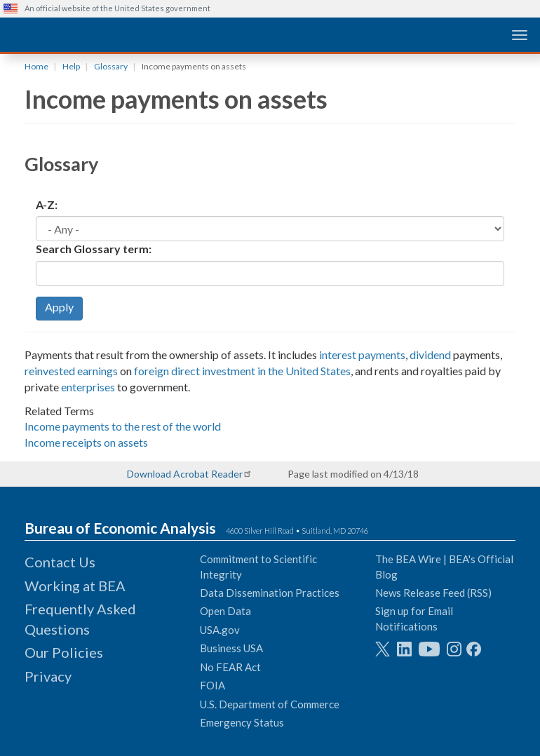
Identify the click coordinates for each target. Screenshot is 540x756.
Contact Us (60, 562)
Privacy (48, 676)
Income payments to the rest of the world (123, 426)
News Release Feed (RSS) (433, 593)
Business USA (231, 648)
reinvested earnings (71, 371)
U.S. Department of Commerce (270, 704)
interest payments (362, 355)
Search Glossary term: (94, 249)
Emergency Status (242, 722)
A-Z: (47, 204)
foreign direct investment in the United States (242, 371)
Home (36, 66)
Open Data (225, 611)
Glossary (111, 66)
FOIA (212, 685)
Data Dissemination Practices (270, 593)
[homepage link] (109, 34)
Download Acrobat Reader (185, 474)
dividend (430, 355)
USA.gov (220, 630)
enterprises (88, 387)
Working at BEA (75, 586)
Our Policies (64, 652)
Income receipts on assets (86, 442)
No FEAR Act (230, 667)
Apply (59, 307)
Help (71, 66)
